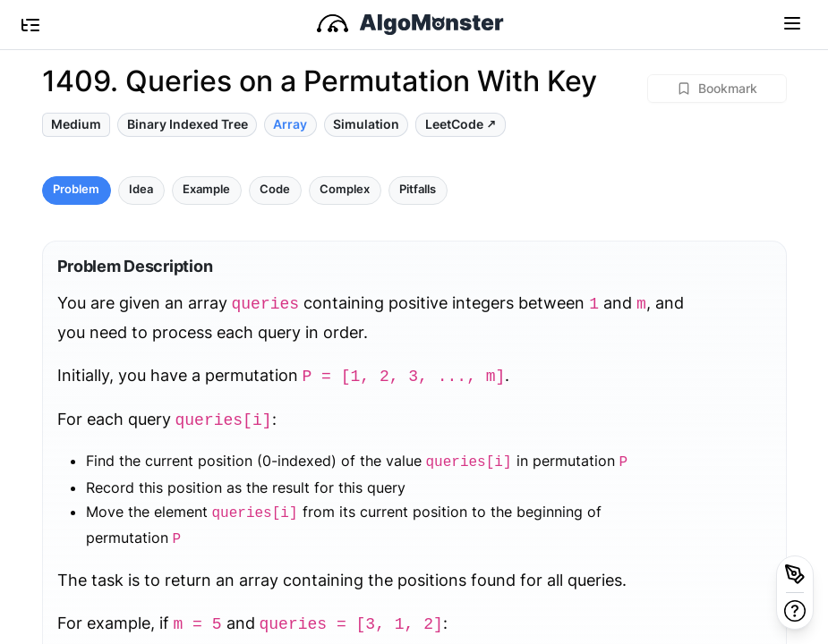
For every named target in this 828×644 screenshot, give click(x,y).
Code (275, 189)
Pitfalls (418, 189)
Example (206, 189)
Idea (141, 189)
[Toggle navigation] (792, 22)
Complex (345, 189)
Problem (76, 189)
